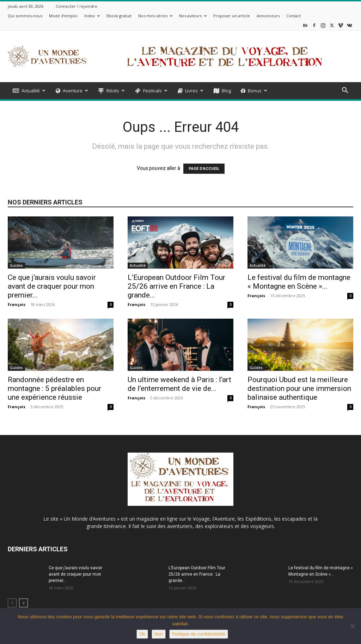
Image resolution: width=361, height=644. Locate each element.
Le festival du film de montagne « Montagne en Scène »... (299, 282)
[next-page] (23, 603)
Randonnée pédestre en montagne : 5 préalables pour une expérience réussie (54, 388)
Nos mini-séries (155, 16)
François (17, 304)
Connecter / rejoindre (77, 6)
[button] (345, 91)
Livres (191, 91)
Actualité (29, 91)
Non (159, 634)
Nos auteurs (193, 16)
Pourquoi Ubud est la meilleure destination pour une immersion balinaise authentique (299, 388)
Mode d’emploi (63, 16)
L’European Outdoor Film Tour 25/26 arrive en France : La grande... (176, 286)
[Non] (352, 626)
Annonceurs (268, 16)
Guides (16, 265)
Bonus (254, 91)
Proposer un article (232, 16)
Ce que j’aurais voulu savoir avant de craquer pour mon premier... (52, 286)
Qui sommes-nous (25, 16)
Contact (293, 16)
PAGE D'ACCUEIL (204, 169)
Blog (222, 91)
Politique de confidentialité (199, 634)
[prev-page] (12, 603)
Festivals (151, 91)
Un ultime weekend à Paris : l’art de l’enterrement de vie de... (179, 384)
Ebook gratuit (119, 16)
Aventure (72, 91)
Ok (142, 634)
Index (92, 16)
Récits (112, 91)
